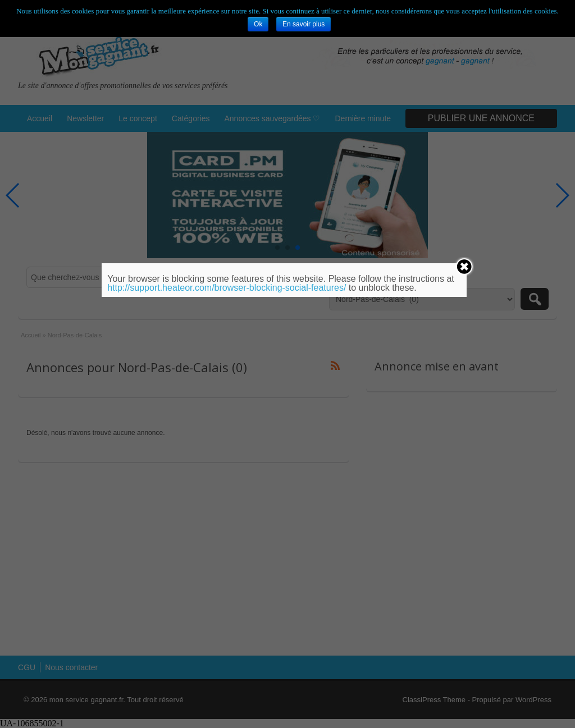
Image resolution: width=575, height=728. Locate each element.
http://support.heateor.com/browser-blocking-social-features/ (227, 288)
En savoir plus (304, 24)
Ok (258, 24)
